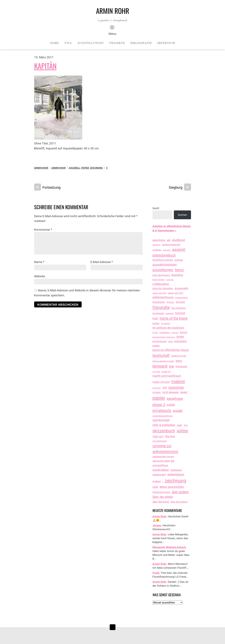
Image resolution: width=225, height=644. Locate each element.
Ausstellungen (90, 43)
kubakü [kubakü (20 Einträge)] (156, 346)
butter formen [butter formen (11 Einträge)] (159, 280)
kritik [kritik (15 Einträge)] (171, 341)
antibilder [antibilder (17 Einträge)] (157, 250)
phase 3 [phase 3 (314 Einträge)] (159, 405)
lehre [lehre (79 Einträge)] (179, 361)
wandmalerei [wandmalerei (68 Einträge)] (161, 470)
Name (39, 262)
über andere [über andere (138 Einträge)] (180, 492)
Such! (156, 208)
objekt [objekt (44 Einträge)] (184, 392)
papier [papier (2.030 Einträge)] (159, 398)
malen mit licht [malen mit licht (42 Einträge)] (161, 382)
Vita (68, 43)
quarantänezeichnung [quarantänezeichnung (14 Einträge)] (163, 416)
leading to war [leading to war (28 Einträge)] (179, 356)
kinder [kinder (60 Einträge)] (180, 337)
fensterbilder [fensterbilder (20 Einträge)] (159, 302)
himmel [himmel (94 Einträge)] (180, 313)
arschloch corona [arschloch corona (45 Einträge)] (163, 260)
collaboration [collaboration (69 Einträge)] (161, 284)
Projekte (117, 43)
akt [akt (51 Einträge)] (169, 240)
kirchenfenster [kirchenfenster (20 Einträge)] (160, 341)
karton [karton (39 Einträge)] (184, 332)
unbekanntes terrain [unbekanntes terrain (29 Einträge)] (163, 457)
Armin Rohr (41, 168)
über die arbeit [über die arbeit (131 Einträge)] (163, 497)
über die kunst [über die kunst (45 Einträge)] (161, 502)
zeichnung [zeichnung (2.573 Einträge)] (176, 481)
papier (85, 168)
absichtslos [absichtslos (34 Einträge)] (159, 240)
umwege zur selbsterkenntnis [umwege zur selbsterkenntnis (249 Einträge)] (165, 449)
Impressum (166, 43)
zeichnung (96, 168)
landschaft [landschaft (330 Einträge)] (161, 355)
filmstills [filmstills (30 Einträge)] (180, 302)
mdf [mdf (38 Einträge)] (164, 388)
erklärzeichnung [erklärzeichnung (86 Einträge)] (163, 297)
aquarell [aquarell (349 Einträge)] (179, 249)
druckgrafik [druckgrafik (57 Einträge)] (181, 288)
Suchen (182, 215)
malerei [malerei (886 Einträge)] (178, 381)
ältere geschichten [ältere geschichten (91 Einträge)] (172, 487)
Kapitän (45, 66)
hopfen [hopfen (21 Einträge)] (156, 323)
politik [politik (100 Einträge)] (171, 405)
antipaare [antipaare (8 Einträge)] (167, 250)
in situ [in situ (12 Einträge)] (155, 332)
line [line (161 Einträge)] (171, 366)
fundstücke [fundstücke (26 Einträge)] (158, 313)
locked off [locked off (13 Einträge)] (166, 372)
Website (40, 276)
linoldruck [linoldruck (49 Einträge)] (181, 366)
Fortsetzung (47, 188)
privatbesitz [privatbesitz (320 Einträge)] (162, 411)
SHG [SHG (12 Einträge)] (186, 425)
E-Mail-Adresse (102, 262)
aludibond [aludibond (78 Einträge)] (178, 240)
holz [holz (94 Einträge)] (155, 318)
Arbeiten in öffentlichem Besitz (172, 226)
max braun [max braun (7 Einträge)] (157, 388)
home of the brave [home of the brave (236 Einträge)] (174, 318)
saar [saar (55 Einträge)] (180, 425)
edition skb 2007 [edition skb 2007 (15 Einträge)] (176, 293)
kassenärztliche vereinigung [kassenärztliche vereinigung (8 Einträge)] (164, 337)
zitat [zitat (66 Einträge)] (155, 487)
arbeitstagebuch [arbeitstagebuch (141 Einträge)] (164, 255)
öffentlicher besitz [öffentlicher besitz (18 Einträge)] (161, 492)
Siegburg (180, 188)
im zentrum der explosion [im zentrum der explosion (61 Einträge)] (168, 328)
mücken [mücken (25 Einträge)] (157, 392)
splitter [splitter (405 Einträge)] (182, 431)
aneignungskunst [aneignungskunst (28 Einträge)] (171, 245)
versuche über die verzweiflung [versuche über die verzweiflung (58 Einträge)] (163, 463)
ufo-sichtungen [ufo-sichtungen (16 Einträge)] (160, 441)
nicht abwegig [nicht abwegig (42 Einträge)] (170, 392)
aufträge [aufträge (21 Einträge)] (179, 260)
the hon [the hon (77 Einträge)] (170, 436)
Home (54, 43)
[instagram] (112, 27)
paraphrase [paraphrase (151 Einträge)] (175, 398)
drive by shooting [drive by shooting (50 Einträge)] (163, 288)
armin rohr (58, 168)
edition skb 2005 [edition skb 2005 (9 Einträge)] (159, 293)
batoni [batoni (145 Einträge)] (179, 270)
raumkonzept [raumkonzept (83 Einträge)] (161, 420)
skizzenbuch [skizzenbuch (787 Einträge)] (164, 431)
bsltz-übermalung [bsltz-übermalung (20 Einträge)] (161, 275)
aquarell (74, 168)
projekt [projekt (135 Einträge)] (178, 411)
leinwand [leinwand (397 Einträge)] (160, 366)
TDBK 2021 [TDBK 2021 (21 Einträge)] (158, 437)
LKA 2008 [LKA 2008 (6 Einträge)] (156, 372)
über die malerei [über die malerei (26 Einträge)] (179, 502)
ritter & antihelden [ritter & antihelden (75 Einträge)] (164, 425)
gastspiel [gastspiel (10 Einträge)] (170, 314)
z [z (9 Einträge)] (163, 482)
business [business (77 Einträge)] (177, 275)
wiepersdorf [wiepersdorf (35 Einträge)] (159, 475)
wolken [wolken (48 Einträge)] (157, 481)
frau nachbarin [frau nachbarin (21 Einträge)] (178, 308)
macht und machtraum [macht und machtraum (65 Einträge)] (167, 376)
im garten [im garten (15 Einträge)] (166, 324)
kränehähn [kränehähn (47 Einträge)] (181, 341)
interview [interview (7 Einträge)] (175, 333)
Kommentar (43, 230)
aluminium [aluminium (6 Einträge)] (157, 245)
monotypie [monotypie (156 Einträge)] (176, 387)
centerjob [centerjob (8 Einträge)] (170, 280)
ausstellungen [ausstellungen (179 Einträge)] (163, 270)
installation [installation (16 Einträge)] (165, 332)
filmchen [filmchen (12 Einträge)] (170, 302)
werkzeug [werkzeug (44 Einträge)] (176, 470)
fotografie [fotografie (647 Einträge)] (161, 307)
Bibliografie (141, 43)
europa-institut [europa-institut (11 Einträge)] (181, 298)
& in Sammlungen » (164, 230)
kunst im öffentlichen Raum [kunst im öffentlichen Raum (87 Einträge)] (171, 350)
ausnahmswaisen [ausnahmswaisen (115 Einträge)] (165, 265)
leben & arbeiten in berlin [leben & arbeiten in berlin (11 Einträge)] (163, 361)
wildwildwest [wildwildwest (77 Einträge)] (176, 475)
